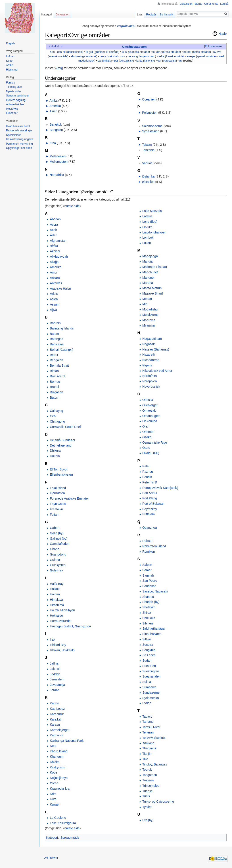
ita (141, 61)
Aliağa (54, 262)
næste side (72, 206)
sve (219, 52)
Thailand (148, 743)
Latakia (147, 216)
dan (60, 52)
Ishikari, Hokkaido (62, 650)
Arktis (54, 294)
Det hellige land (61, 445)
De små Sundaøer (63, 440)
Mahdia (147, 261)
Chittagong (57, 421)
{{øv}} (59, 68)
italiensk (149, 61)
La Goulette (58, 818)
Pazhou (147, 472)
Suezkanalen (151, 676)
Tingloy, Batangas (155, 764)
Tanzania (148, 150)
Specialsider (13, 135)
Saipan (147, 565)
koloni (79, 52)
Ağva (53, 310)
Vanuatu (148, 163)
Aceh (53, 230)
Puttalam (148, 514)
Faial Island (58, 488)
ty (105, 56)
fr (159, 56)
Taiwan (147, 145)
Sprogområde (70, 838)
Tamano (148, 722)
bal (99, 61)
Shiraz (147, 613)
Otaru (146, 448)
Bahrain (55, 323)
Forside (10, 83)
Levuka (147, 227)
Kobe (53, 772)
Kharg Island (59, 751)
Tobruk (147, 770)
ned (221, 56)
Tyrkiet (147, 807)
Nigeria (147, 365)
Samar (147, 570)
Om (52, 52)
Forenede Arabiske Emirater (69, 498)
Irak (52, 639)
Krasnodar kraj (60, 789)
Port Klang (149, 498)
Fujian (54, 515)
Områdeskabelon (134, 47)
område (114, 52)
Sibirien (147, 623)
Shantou (148, 597)
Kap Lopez (57, 709)
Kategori (52, 838)
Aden (53, 235)
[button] (213, 47)
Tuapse (147, 791)
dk (64, 52)
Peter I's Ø (150, 482)
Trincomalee (151, 786)
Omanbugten (151, 416)
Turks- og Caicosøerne (158, 802)
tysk (110, 56)
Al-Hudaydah (59, 257)
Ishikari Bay (58, 645)
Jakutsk (55, 669)
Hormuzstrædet (61, 621)
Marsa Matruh (152, 288)
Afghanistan (58, 241)
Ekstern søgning (16, 100)
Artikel (10, 65)
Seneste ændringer (17, 96)
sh (72, 56)
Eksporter (12, 113)
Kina (53, 143)
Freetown (56, 509)
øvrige (188, 61)
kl (87, 52)
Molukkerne (150, 315)
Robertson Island (154, 546)
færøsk (166, 52)
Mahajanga (150, 256)
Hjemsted (12, 70)
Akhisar (55, 251)
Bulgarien (56, 392)
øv (181, 61)
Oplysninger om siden (19, 148)
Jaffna (54, 663)
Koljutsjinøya (59, 778)
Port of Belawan (153, 504)
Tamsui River (151, 727)
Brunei (54, 387)
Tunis (146, 796)
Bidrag (198, 4)
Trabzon (148, 780)
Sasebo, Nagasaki (155, 591)
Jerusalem (57, 679)
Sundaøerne (151, 693)
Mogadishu (150, 309)
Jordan (55, 690)
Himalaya (56, 600)
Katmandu (57, 735)
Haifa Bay (57, 584)
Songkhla (149, 650)
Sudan (147, 661)
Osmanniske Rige (155, 443)
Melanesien (58, 156)
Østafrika (148, 176)
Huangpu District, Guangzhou (70, 626)
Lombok (148, 237)
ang (136, 56)
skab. (116, 56)
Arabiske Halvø (60, 289)
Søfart (10, 61)
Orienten (148, 432)
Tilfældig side (14, 87)
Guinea (55, 560)
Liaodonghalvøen (154, 232)
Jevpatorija (57, 685)
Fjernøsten (57, 493)
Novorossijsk (151, 387)
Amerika (55, 106)
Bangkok (56, 124)
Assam (55, 304)
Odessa (148, 400)
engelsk (144, 56)
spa (193, 56)
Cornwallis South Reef (65, 427)
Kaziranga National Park (67, 741)
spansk (201, 56)
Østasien (148, 182)
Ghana (54, 549)
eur (159, 61)
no (185, 52)
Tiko (145, 759)
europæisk (169, 61)
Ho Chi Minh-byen (62, 610)
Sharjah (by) (151, 602)
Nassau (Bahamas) (156, 349)
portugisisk (126, 61)
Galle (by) (57, 533)
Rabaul (147, 541)
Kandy (54, 703)
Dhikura (55, 451)
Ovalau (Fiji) (151, 453)
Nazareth (149, 355)
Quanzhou (149, 528)
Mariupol (148, 278)
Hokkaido (56, 616)
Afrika (53, 100)
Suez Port (149, 666)
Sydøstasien (151, 131)
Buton (54, 398)
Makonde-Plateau (155, 267)
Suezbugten (151, 671)
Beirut (54, 355)
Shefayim (149, 607)
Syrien (147, 703)
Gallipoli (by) (59, 539)
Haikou (55, 589)
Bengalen (56, 130)
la (138, 61)
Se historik (166, 14)
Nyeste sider (14, 91)
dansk (71, 52)
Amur (53, 272)
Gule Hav (56, 570)
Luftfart (10, 56)
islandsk (134, 52)
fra (163, 56)
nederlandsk (87, 61)
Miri (145, 304)
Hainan (55, 594)
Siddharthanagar (154, 629)
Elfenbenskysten (61, 475)
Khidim (55, 762)
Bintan (54, 371)
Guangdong (58, 554)
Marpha (147, 283)
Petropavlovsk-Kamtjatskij (160, 488)
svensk (53, 56)
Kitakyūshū (57, 767)
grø (91, 52)
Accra (54, 224)
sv (215, 52)
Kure (53, 799)
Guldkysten (58, 565)
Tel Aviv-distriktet (154, 738)
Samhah (148, 575)
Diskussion (186, 4)
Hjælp (223, 34)
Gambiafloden (60, 544)
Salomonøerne (152, 126)
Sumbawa (149, 687)
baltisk (107, 61)
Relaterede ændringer (19, 130)
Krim (53, 794)
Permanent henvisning (19, 144)
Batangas (56, 339)
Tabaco (147, 716)
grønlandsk (101, 52)
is (123, 52)
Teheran (148, 732)
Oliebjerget (150, 405)
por (116, 61)
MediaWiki (12, 109)
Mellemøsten (59, 162)
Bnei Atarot (57, 376)
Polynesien (150, 113)
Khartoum (57, 757)
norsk (196, 52)
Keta (53, 746)
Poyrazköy (149, 509)
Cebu (53, 416)
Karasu (55, 725)
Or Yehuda (150, 421)
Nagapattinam (152, 339)
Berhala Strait (59, 366)
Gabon (54, 528)
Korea (54, 783)
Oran (146, 426)
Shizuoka (149, 618)
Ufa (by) (148, 820)
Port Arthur (150, 493)
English (10, 43)
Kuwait (54, 804)
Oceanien (149, 99)
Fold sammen (213, 46)
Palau (146, 466)
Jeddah (55, 674)
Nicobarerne (151, 360)
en (131, 56)
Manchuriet (150, 272)
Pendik (147, 477)
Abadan (55, 219)
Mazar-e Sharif (153, 293)
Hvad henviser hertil (18, 126)
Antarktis (56, 283)
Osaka (147, 437)
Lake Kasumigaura (63, 823)
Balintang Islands (62, 328)
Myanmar (149, 325)
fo (153, 52)
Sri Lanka (149, 655)
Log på (224, 4)
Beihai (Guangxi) (61, 350)
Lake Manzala (152, 211)
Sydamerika (150, 698)
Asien (53, 111)
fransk (170, 56)
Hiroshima (57, 605)
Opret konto (211, 4)
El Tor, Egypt (59, 469)
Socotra (148, 645)
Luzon (146, 243)
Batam (54, 334)
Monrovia (149, 320)
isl (126, 52)
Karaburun (57, 714)
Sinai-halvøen (152, 634)
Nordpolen (149, 381)
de (101, 56)
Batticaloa (57, 344)
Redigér (151, 14)
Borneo (55, 382)
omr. (123, 56)
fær (158, 52)
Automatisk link (15, 104)
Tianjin (147, 754)
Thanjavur (149, 748)
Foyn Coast (58, 504)
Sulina (147, 682)
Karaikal (55, 719)
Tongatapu (149, 775)
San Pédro (150, 581)
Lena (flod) (150, 222)
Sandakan (149, 586)
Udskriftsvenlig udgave (20, 139)
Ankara (55, 278)
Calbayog (56, 411)
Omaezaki (149, 410)
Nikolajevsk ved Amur (157, 371)
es (188, 56)
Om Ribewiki (51, 858)
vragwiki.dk (125, 26)
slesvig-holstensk (86, 56)
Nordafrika (57, 175)
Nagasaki (149, 344)
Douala (55, 456)
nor (189, 52)
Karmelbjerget (60, 730)
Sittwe (146, 639)
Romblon (148, 552)
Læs (140, 14)
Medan (147, 299)
